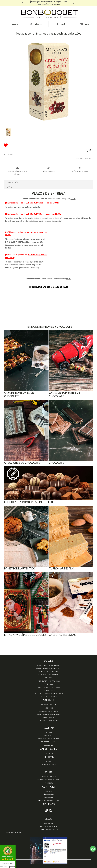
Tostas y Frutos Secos (48, 720)
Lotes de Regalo (48, 753)
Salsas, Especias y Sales (49, 711)
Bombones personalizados (49, 687)
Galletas (49, 678)
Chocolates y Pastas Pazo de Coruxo (49, 694)
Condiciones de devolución (48, 780)
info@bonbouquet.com (49, 801)
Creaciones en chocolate (48, 675)
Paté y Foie (49, 708)
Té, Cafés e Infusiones (49, 765)
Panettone (48, 736)
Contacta (49, 791)
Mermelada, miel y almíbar (49, 681)
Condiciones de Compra (49, 830)
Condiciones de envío (48, 777)
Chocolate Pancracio (48, 697)
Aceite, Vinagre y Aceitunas (49, 714)
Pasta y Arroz (49, 717)
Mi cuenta (48, 783)
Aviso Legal (48, 823)
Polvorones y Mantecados (48, 739)
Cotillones (49, 745)
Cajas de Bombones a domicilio (49, 665)
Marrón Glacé (48, 684)
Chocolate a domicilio (48, 672)
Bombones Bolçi (49, 690)
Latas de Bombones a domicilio (49, 668)
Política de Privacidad (48, 827)
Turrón (49, 733)
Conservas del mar (48, 705)
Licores (48, 762)
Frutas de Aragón (48, 742)
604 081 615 (48, 794)
